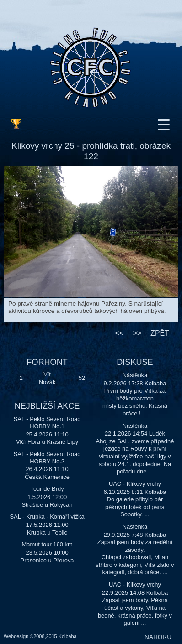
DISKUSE (135, 362)
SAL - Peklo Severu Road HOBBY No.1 (47, 423)
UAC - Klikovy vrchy (135, 484)
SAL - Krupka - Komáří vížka (47, 517)
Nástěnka (135, 375)
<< (120, 333)
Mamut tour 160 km (47, 544)
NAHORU (158, 637)
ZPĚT (160, 333)
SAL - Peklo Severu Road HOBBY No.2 (47, 458)
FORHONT (47, 362)
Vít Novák (47, 378)
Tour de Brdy (47, 489)
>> (137, 333)
